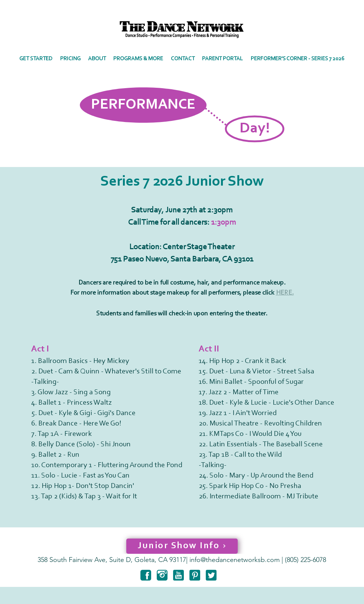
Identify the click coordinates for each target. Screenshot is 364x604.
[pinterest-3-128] (195, 575)
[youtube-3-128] (178, 575)
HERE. (285, 293)
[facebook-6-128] (146, 575)
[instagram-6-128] (162, 575)
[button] (97, 59)
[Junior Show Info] (182, 546)
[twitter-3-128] (211, 575)
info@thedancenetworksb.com (235, 560)
